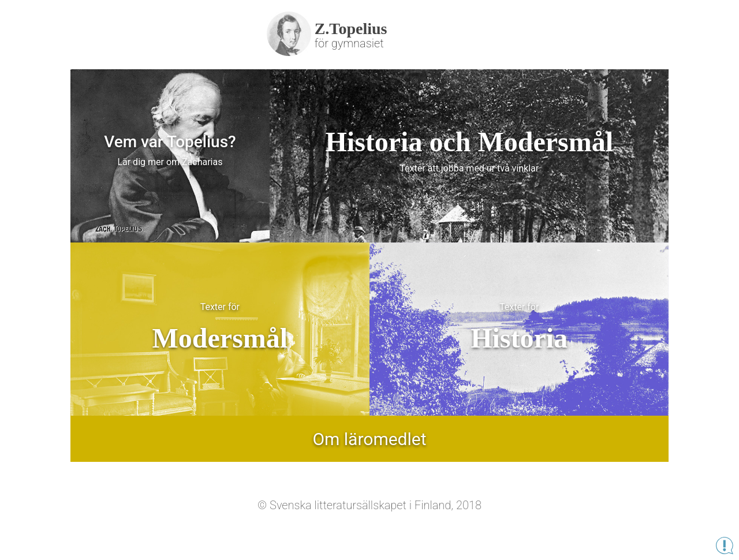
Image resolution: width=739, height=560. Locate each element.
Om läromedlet (369, 439)
